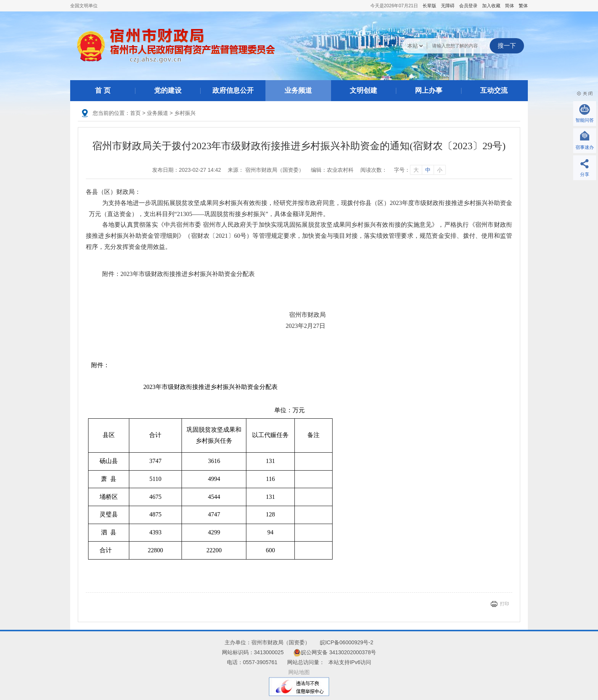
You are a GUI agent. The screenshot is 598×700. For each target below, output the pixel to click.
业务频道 (298, 90)
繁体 (523, 6)
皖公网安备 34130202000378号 (335, 652)
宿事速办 (585, 147)
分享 (585, 174)
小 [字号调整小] (440, 170)
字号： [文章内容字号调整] (420, 170)
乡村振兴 (185, 113)
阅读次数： (374, 170)
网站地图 (299, 672)
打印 (505, 604)
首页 (135, 113)
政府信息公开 (233, 90)
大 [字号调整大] (416, 170)
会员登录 (468, 6)
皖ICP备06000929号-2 (347, 642)
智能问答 (585, 120)
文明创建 (363, 90)
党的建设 (168, 90)
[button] (429, 6)
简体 (510, 6)
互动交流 (494, 90)
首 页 (103, 90)
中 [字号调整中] (428, 170)
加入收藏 (491, 6)
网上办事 (429, 90)
